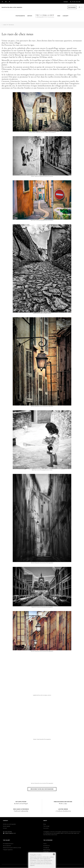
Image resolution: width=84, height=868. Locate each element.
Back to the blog (9, 25)
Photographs (20, 16)
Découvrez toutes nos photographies (42, 789)
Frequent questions (8, 850)
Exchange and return (8, 844)
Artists (30, 16)
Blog (45, 824)
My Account (72, 7)
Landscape (46, 852)
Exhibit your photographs (9, 824)
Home (36, 14)
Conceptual (46, 848)
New (59, 16)
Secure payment (7, 846)
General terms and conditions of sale (12, 848)
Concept (66, 16)
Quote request (7, 826)
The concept (46, 826)
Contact (66, 2)
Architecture (46, 846)
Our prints (46, 828)
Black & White (47, 850)
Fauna (45, 844)
